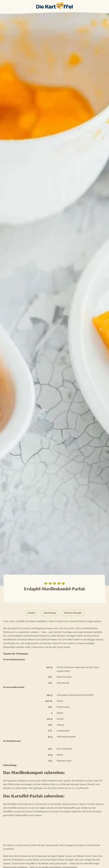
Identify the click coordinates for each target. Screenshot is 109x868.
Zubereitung (49, 613)
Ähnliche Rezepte (73, 613)
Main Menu (3, 6)
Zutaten (31, 613)
